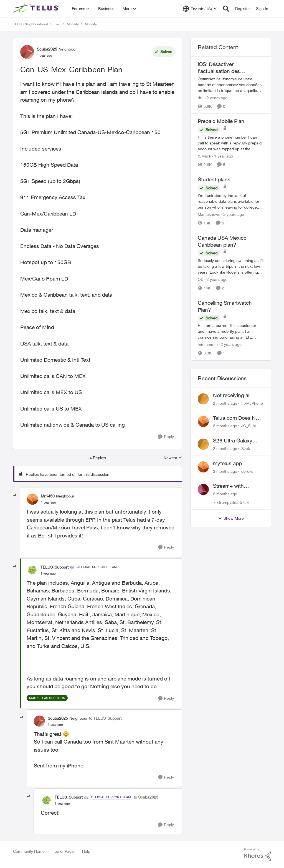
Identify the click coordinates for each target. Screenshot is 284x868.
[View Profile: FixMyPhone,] (203, 399)
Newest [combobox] (173, 458)
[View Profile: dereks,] (203, 467)
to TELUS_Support (105, 718)
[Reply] (166, 437)
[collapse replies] (15, 495)
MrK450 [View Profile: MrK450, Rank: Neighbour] (48, 496)
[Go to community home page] (37, 9)
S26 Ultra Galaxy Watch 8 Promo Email (238, 441)
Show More (231, 518)
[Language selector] (200, 9)
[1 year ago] (223, 156)
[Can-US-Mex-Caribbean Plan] (48, 502)
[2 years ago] (216, 98)
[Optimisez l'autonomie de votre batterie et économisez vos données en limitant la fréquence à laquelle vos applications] (231, 85)
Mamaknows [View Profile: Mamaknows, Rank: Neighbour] (209, 214)
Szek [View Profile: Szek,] (246, 448)
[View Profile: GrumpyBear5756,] (203, 489)
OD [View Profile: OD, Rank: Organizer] (201, 279)
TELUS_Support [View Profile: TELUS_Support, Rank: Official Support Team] (54, 567)
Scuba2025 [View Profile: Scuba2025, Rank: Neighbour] (47, 49)
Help (86, 851)
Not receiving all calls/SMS (232, 396)
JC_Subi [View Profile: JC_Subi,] (248, 426)
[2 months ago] (225, 403)
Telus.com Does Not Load (237, 418)
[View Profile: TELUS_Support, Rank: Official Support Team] (32, 570)
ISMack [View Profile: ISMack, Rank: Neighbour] (204, 156)
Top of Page (63, 851)
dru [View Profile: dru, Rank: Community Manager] (201, 98)
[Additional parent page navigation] (57, 24)
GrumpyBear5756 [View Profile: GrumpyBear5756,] (233, 502)
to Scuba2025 (146, 797)
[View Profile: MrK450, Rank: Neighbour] (32, 499)
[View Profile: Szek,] (203, 444)
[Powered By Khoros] (258, 855)
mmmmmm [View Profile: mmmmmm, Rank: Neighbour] (208, 345)
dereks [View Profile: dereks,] (247, 471)
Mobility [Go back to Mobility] (73, 24)
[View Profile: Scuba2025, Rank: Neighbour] (27, 52)
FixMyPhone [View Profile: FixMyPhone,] (252, 403)
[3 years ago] (233, 214)
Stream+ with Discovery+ (228, 486)
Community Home (29, 851)
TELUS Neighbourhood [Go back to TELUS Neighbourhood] (31, 24)
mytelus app (227, 463)
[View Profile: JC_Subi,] (203, 421)
